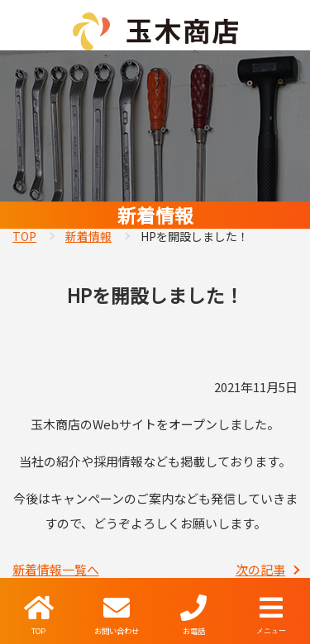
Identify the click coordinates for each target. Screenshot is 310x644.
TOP (24, 236)
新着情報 (88, 236)
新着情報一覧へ (56, 569)
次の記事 (260, 569)
